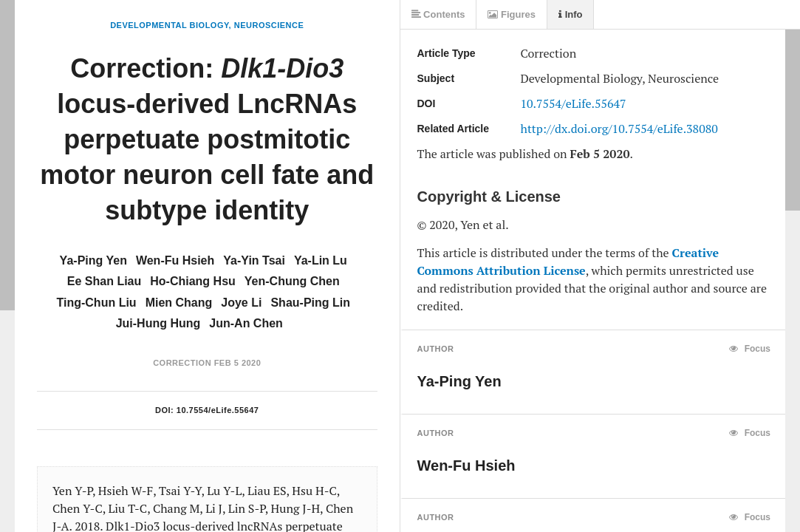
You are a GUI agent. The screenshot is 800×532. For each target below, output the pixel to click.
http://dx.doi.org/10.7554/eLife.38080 (619, 129)
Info (570, 14)
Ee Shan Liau (104, 281)
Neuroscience (269, 25)
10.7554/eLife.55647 (218, 410)
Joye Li (241, 303)
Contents (438, 14)
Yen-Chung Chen (292, 281)
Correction (182, 363)
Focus (750, 349)
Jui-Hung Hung (158, 323)
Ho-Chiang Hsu (193, 281)
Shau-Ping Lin (310, 303)
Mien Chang (179, 303)
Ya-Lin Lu (321, 260)
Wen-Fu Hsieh (175, 260)
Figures (512, 14)
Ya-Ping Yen (93, 260)
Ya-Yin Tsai (254, 260)
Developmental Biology (169, 25)
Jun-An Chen (246, 323)
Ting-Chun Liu (97, 303)
